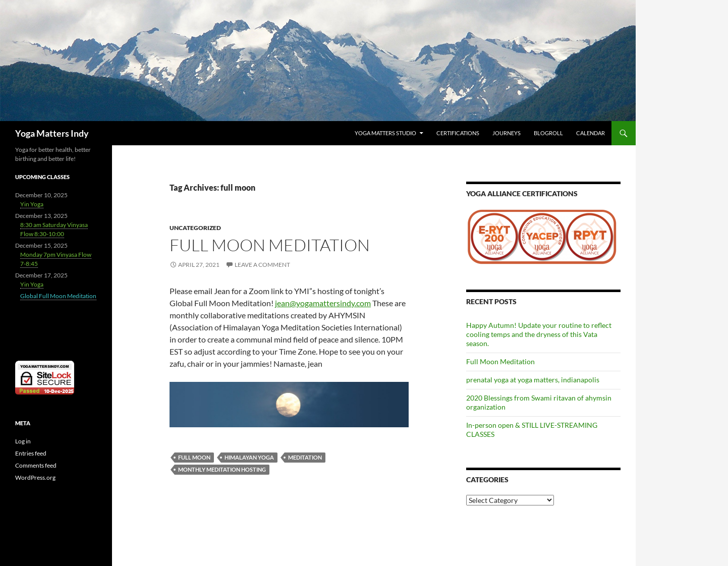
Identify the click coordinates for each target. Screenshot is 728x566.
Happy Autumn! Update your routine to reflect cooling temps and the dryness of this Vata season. (539, 334)
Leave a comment (262, 265)
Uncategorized (195, 228)
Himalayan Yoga (249, 457)
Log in (23, 441)
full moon (194, 457)
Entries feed (31, 453)
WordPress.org (35, 477)
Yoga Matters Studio (385, 133)
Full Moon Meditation (270, 245)
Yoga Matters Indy (52, 133)
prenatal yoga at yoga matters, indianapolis (533, 380)
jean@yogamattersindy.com (323, 303)
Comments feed (36, 465)
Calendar (591, 133)
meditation (305, 457)
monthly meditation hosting (222, 469)
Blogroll (548, 133)
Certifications (458, 133)
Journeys (507, 133)
